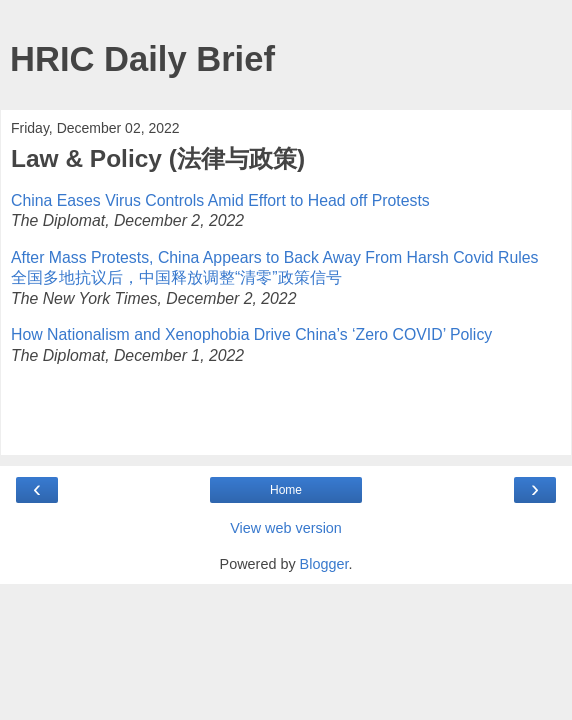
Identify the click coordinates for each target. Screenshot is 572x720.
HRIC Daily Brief (142, 59)
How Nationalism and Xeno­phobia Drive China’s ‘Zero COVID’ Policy (251, 334)
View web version (286, 528)
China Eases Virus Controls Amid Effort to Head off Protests (220, 200)
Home (286, 490)
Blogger (324, 564)
